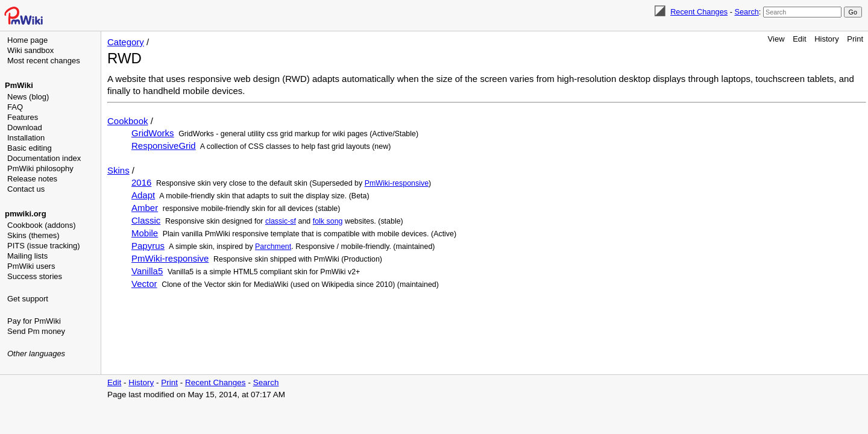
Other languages (36, 354)
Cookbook (128, 121)
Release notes (32, 179)
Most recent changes (44, 61)
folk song (328, 221)
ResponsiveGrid (164, 146)
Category (126, 42)
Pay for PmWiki (34, 321)
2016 (141, 182)
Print (855, 39)
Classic (146, 220)
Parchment (273, 247)
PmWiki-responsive (397, 183)
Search (746, 12)
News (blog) (28, 97)
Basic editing (30, 148)
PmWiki (19, 85)
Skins (118, 170)
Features (23, 117)
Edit (799, 39)
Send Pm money (36, 331)
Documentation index (44, 158)
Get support (28, 299)
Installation (26, 138)
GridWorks (153, 133)
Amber (145, 208)
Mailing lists (27, 256)
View (776, 39)
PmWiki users (31, 266)
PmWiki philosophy (40, 168)
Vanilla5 (147, 271)
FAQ (15, 107)
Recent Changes (699, 12)
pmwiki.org (26, 214)
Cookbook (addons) (41, 225)
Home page (27, 40)
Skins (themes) (33, 235)
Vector (144, 284)
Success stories (35, 276)
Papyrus (148, 246)
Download (25, 127)
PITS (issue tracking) (44, 246)
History (826, 39)
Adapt (143, 195)
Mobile (145, 233)
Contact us (26, 189)
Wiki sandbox (30, 50)
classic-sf (281, 221)
